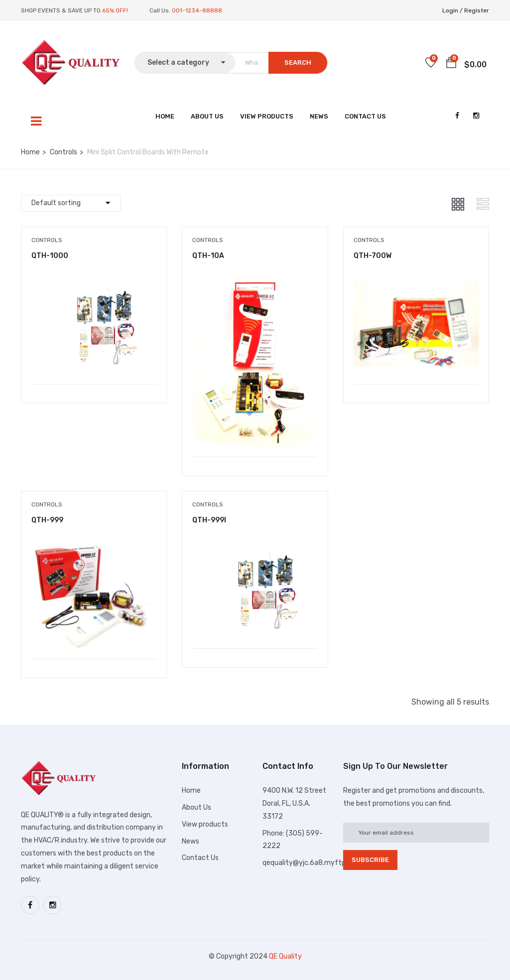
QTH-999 (47, 520)
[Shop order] (71, 203)
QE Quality (285, 956)
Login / (452, 10)
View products (205, 824)
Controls (64, 152)
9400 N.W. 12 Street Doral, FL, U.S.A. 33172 (294, 803)
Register (477, 10)
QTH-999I (209, 520)
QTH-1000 (50, 256)
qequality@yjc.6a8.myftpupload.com (323, 863)
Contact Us (365, 116)
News (319, 116)
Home (165, 116)
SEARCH (298, 62)
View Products (267, 116)
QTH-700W (373, 256)
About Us (207, 116)
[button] (451, 64)
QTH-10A (208, 256)
